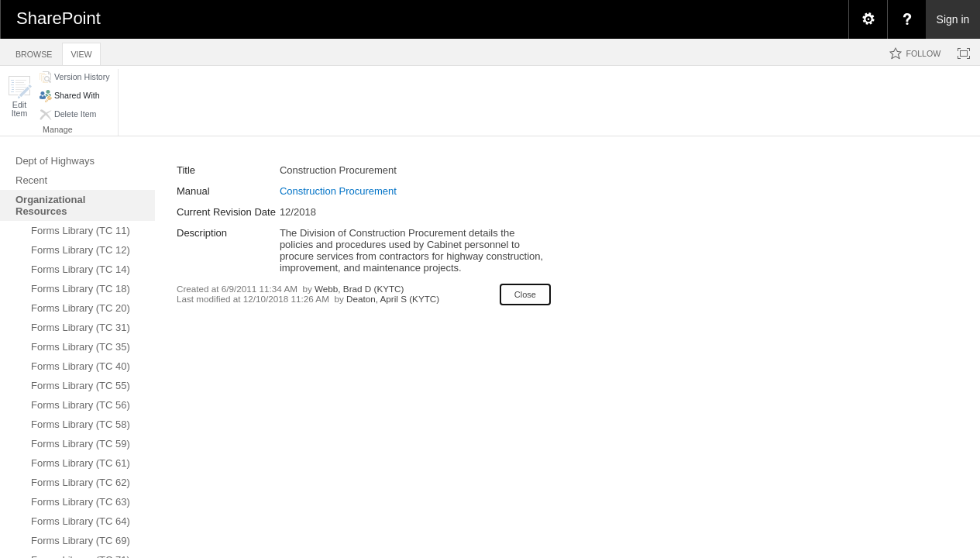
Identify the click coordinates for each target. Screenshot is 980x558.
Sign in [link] (953, 19)
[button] (19, 96)
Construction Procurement (338, 191)
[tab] (34, 52)
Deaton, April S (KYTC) (393, 299)
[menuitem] (868, 19)
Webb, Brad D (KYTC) (359, 289)
